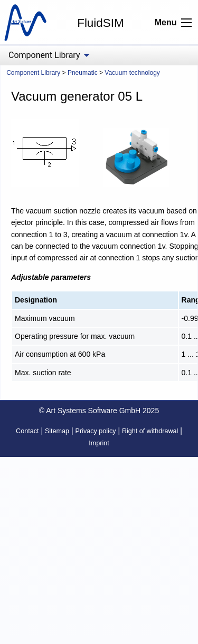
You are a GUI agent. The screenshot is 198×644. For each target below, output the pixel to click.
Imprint (99, 443)
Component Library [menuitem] (44, 55)
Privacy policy (96, 431)
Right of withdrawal (150, 431)
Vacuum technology (132, 73)
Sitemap (57, 431)
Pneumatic (83, 73)
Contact (27, 431)
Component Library (33, 73)
